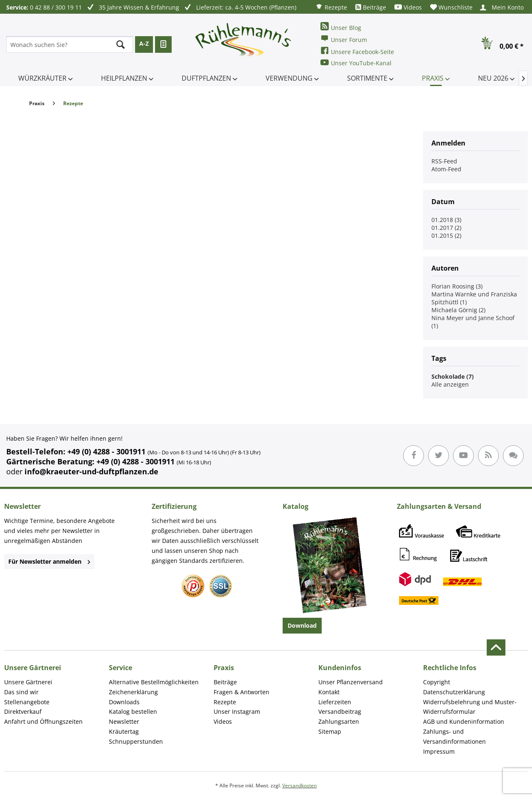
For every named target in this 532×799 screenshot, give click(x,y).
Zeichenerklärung (133, 692)
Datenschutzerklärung (454, 692)
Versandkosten (299, 785)
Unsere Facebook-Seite (357, 51)
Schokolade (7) (453, 376)
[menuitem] (331, 7)
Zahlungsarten (339, 721)
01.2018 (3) (446, 220)
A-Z (144, 43)
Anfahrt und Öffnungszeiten (43, 721)
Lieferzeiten (335, 702)
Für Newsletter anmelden (49, 561)
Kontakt (329, 692)
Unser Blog (341, 27)
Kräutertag (124, 731)
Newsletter (124, 721)
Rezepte (331, 7)
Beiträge (371, 7)
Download (302, 625)
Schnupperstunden (136, 741)
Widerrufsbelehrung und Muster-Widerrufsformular (470, 707)
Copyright (437, 682)
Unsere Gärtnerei (28, 682)
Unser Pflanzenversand (351, 682)
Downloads (124, 702)
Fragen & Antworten (241, 692)
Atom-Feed (446, 169)
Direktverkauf (23, 711)
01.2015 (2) (446, 236)
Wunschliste (451, 7)
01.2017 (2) (446, 228)
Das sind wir (21, 692)
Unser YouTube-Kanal (356, 63)
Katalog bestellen (133, 711)
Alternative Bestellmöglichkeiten (154, 682)
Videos (408, 7)
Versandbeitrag (340, 711)
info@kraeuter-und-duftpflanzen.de (91, 471)
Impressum (439, 751)
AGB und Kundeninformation (464, 721)
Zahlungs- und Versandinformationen (454, 736)
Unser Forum (344, 39)
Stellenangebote (27, 702)
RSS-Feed (444, 161)
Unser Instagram (237, 711)
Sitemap (330, 731)
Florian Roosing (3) (457, 286)
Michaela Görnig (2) (458, 310)
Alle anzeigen (450, 384)
